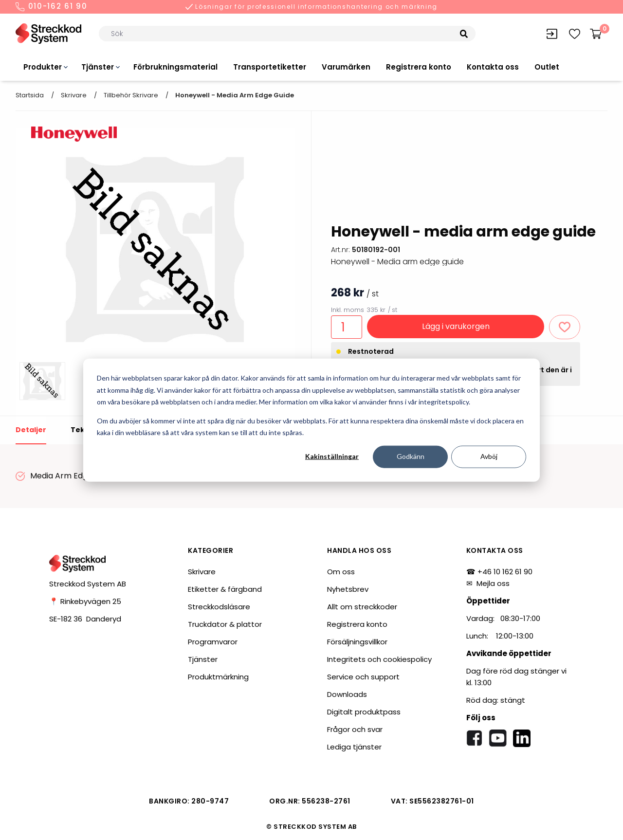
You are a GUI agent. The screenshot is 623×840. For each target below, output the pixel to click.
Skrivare (74, 95)
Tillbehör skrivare (131, 95)
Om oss (341, 572)
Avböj (489, 456)
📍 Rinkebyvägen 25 (85, 601)
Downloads (347, 694)
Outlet (547, 67)
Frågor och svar (355, 729)
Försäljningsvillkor (357, 642)
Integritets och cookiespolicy (379, 659)
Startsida (30, 95)
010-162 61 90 (52, 7)
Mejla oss (493, 583)
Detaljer (31, 430)
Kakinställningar (332, 456)
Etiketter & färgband (225, 589)
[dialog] (311, 420)
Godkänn (411, 456)
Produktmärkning (218, 677)
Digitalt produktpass (364, 712)
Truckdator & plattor (225, 624)
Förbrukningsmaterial (175, 67)
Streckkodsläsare (219, 607)
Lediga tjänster (354, 747)
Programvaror (213, 642)
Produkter (43, 67)
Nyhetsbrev (348, 589)
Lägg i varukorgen (456, 326)
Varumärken (346, 67)
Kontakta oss (493, 67)
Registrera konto (419, 67)
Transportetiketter (270, 67)
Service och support (363, 677)
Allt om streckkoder (362, 607)
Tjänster (98, 67)
